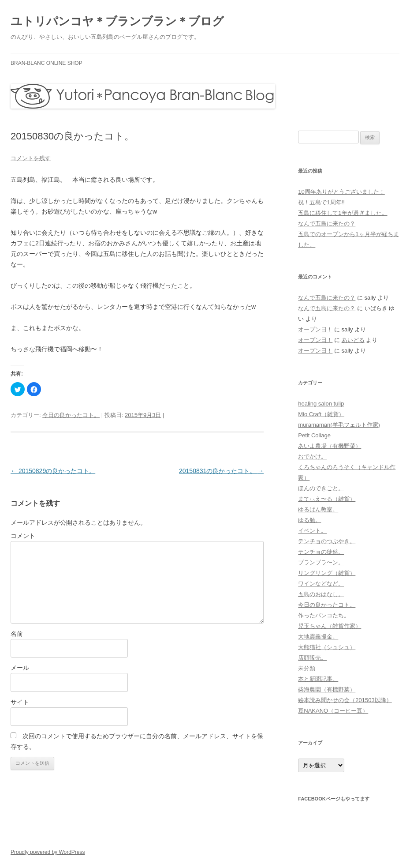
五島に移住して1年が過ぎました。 (343, 213)
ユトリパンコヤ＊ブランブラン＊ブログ (117, 21)
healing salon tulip (321, 404)
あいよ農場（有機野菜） (330, 446)
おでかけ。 (312, 457)
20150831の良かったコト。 (221, 471)
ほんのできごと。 (321, 488)
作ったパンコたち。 (324, 615)
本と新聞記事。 (318, 679)
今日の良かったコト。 (71, 415)
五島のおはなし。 (321, 594)
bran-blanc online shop (47, 63)
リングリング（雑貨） (327, 573)
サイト (20, 702)
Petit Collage (314, 435)
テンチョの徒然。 (321, 552)
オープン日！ (315, 329)
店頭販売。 (312, 658)
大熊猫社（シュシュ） (327, 647)
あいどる (353, 340)
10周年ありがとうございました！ (341, 192)
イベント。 (312, 531)
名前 (17, 634)
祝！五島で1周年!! (321, 202)
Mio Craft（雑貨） (321, 414)
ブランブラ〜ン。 (321, 562)
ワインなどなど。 (321, 584)
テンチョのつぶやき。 (327, 541)
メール (20, 668)
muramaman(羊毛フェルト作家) (339, 425)
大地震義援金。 (318, 637)
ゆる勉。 (309, 520)
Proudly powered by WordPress (48, 852)
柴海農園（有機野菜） (327, 690)
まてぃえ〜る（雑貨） (327, 499)
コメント (23, 536)
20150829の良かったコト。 (53, 471)
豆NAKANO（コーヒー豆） (333, 711)
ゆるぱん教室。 (318, 509)
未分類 (307, 668)
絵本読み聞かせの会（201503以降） (345, 700)
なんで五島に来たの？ (327, 224)
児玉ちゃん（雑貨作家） (330, 626)
